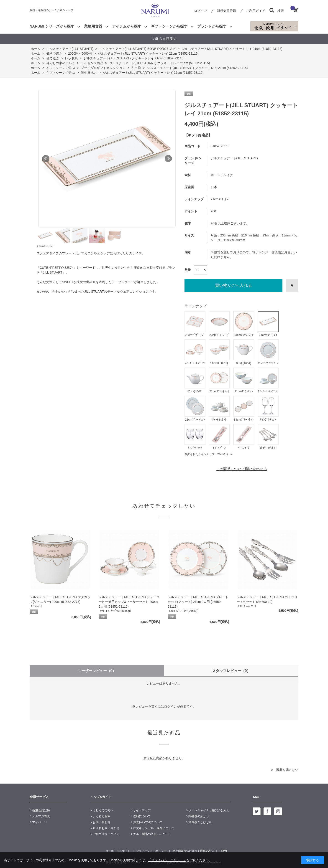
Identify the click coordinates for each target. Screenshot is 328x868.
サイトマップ (142, 810)
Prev (46, 159)
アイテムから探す (127, 26)
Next (168, 159)
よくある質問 (102, 816)
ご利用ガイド (256, 11)
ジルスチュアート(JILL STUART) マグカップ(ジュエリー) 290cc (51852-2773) (60, 599)
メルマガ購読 (41, 816)
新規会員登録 (226, 11)
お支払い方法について (148, 822)
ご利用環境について (106, 834)
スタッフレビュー (231, 671)
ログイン (200, 11)
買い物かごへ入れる (233, 285)
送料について (142, 816)
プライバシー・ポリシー (151, 851)
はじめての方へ (103, 810)
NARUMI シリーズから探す (52, 26)
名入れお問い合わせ (106, 828)
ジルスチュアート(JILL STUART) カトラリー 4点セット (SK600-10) (267, 599)
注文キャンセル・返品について (154, 828)
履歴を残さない (287, 770)
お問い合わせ (102, 822)
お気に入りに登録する (292, 285)
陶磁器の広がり (199, 816)
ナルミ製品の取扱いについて (152, 834)
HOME (224, 851)
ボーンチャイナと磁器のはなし (209, 810)
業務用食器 (93, 26)
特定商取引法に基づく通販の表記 (193, 851)
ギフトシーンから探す (169, 26)
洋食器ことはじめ (200, 822)
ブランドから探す (212, 26)
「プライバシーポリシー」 (167, 860)
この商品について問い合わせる (241, 469)
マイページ (40, 822)
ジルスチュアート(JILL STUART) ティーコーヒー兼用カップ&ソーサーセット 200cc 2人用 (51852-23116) (129, 602)
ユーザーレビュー (97, 671)
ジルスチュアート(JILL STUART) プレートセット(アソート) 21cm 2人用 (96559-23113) (198, 602)
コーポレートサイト (118, 851)
